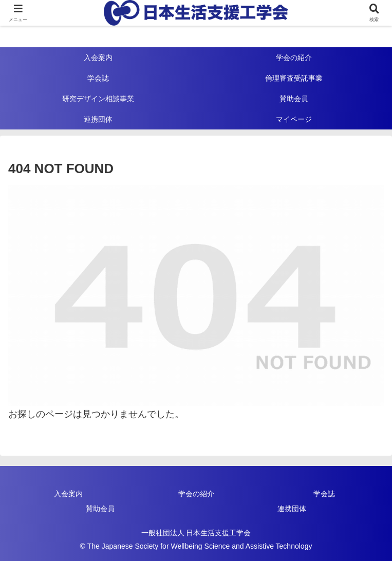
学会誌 (324, 494)
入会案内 (68, 494)
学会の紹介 (196, 494)
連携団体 (292, 509)
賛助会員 (100, 509)
